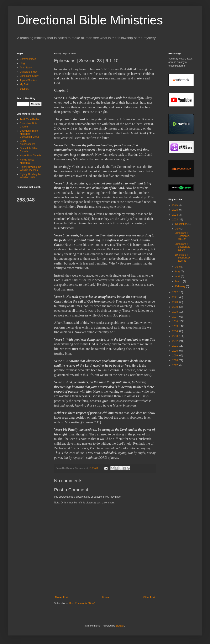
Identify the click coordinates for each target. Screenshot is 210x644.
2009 (175, 356)
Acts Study (26, 68)
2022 (175, 292)
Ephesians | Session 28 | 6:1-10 (183, 247)
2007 (175, 365)
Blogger (120, 626)
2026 (175, 205)
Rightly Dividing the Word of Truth (30, 176)
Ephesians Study (29, 76)
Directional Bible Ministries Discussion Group (30, 134)
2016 (175, 321)
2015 (175, 326)
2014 (175, 331)
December (181, 224)
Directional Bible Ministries (90, 20)
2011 (175, 346)
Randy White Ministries (27, 161)
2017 (175, 317)
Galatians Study (29, 72)
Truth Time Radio (29, 119)
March (179, 281)
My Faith (25, 84)
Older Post (149, 597)
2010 (175, 351)
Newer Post (62, 597)
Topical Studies (28, 80)
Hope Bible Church (30, 156)
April (178, 277)
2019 (175, 307)
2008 (175, 360)
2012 (175, 341)
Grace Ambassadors (27, 142)
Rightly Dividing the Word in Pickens (30, 168)
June (178, 267)
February (181, 286)
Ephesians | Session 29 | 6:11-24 (183, 236)
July (178, 229)
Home (106, 597)
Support (24, 89)
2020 (175, 302)
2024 (175, 215)
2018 (175, 312)
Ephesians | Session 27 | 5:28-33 (183, 258)
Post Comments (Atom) (82, 603)
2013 (175, 336)
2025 (175, 210)
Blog (22, 63)
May (178, 272)
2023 (175, 220)
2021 (175, 297)
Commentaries (28, 59)
